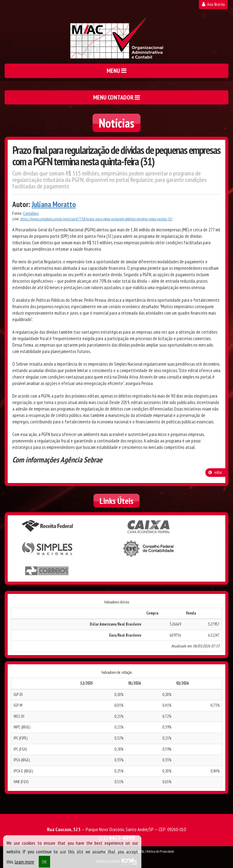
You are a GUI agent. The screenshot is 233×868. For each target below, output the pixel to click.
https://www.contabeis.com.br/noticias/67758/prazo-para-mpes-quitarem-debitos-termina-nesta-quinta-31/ (96, 219)
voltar (215, 472)
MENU (116, 71)
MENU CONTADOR (116, 97)
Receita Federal (47, 526)
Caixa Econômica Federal (149, 527)
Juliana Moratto (54, 204)
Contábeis (31, 213)
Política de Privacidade (160, 851)
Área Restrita (213, 4)
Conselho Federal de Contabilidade (149, 549)
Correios (47, 571)
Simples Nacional (47, 549)
